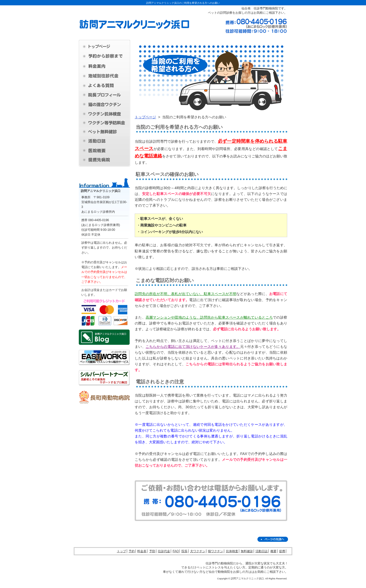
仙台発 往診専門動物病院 (260, 8)
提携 (282, 551)
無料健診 (247, 551)
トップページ (145, 117)
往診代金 (164, 551)
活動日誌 (262, 551)
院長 (185, 551)
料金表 (142, 551)
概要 (273, 551)
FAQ (176, 551)
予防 (152, 551)
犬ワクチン (198, 551)
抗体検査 (232, 551)
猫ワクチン (216, 551)
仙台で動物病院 (219, 572)
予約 (132, 551)
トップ (121, 551)
